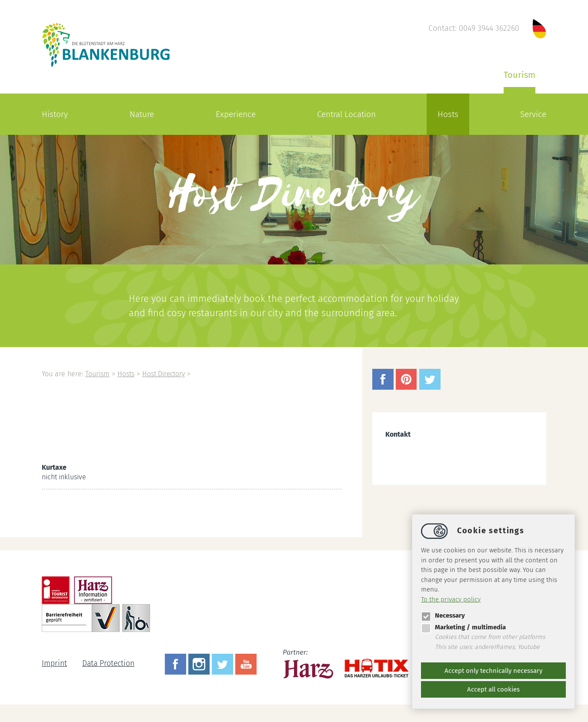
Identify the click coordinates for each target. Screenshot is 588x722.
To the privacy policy (451, 599)
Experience (236, 114)
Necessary (443, 615)
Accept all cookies (493, 689)
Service (533, 114)
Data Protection (110, 664)
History (55, 114)
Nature (142, 114)
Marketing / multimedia (463, 627)
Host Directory (167, 374)
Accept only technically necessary (493, 671)
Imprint (55, 664)
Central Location (346, 114)
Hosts (448, 114)
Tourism (520, 75)
